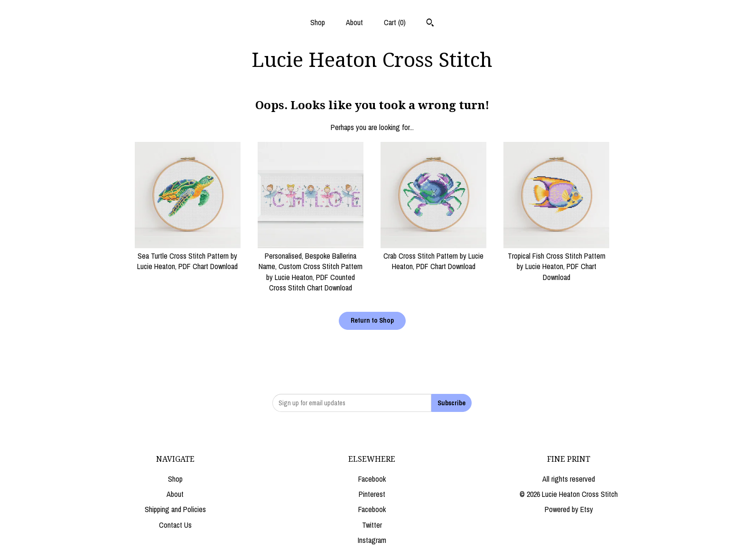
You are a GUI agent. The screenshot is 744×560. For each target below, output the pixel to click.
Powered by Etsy (569, 509)
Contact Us (175, 525)
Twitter (372, 525)
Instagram (372, 540)
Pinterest (372, 494)
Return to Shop (372, 320)
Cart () (395, 22)
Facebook (372, 479)
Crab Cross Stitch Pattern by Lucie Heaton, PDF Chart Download (433, 256)
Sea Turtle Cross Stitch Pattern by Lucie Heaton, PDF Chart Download (188, 256)
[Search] (430, 24)
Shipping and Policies (175, 509)
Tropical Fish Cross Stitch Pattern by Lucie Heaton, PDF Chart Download (556, 261)
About (354, 22)
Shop (318, 22)
